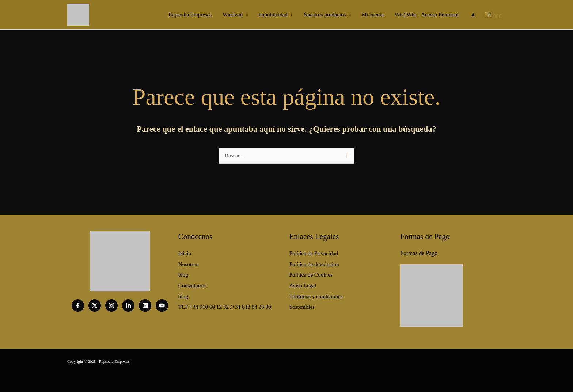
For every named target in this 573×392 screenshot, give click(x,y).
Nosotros (188, 263)
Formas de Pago (418, 253)
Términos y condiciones (316, 293)
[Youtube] (162, 305)
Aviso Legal (303, 283)
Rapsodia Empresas (190, 15)
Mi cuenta (373, 15)
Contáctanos (192, 283)
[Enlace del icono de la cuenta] (473, 15)
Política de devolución (314, 263)
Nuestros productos (325, 15)
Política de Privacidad (314, 253)
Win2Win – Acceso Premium (427, 15)
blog (183, 273)
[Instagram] (111, 305)
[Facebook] (78, 305)
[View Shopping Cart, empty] (494, 15)
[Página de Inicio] (78, 14)
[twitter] (95, 305)
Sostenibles (302, 303)
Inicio (185, 253)
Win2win (233, 15)
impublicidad (273, 15)
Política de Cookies (311, 273)
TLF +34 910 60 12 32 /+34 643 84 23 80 (224, 303)
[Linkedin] (128, 305)
